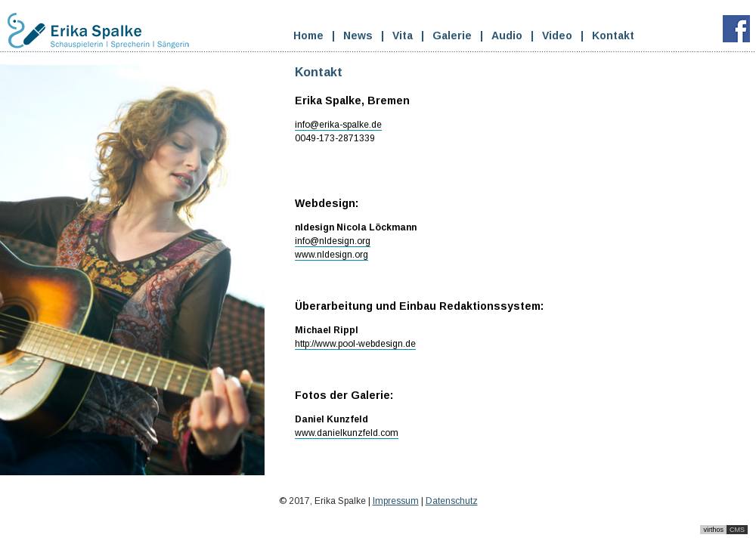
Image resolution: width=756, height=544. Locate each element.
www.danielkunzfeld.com (347, 433)
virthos (713, 530)
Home (308, 36)
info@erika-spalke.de (338, 125)
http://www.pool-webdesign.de (355, 344)
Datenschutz (452, 501)
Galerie (452, 36)
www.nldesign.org (332, 255)
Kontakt (613, 36)
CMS (737, 530)
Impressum (396, 501)
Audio (507, 36)
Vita (403, 36)
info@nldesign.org (333, 241)
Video (557, 36)
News (358, 36)
